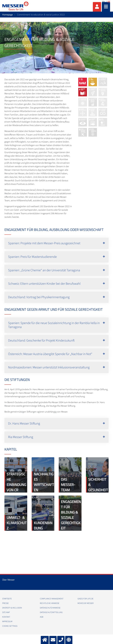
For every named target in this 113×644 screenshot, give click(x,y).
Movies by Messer (86, 603)
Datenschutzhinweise (50, 608)
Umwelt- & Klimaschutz (17, 523)
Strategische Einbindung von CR (16, 482)
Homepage (8, 15)
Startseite (7, 599)
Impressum (7, 622)
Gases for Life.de (85, 599)
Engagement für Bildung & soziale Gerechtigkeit (71, 515)
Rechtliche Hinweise (50, 603)
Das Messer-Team (68, 485)
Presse (5, 603)
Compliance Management (52, 599)
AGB (42, 617)
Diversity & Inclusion (12, 608)
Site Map (6, 612)
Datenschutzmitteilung (51, 612)
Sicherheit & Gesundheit (98, 485)
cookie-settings (10, 626)
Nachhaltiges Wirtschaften (44, 482)
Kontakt (6, 617)
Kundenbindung (43, 525)
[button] (56, 243)
